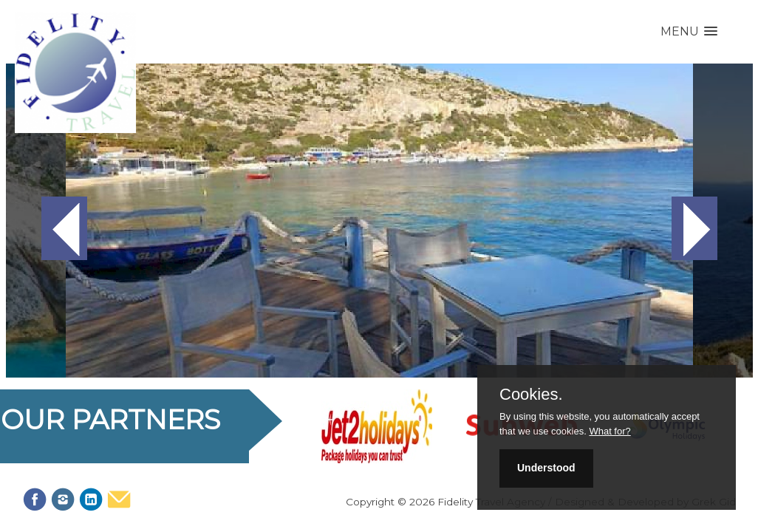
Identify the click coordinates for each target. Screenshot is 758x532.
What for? (610, 431)
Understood (546, 468)
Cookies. (531, 395)
